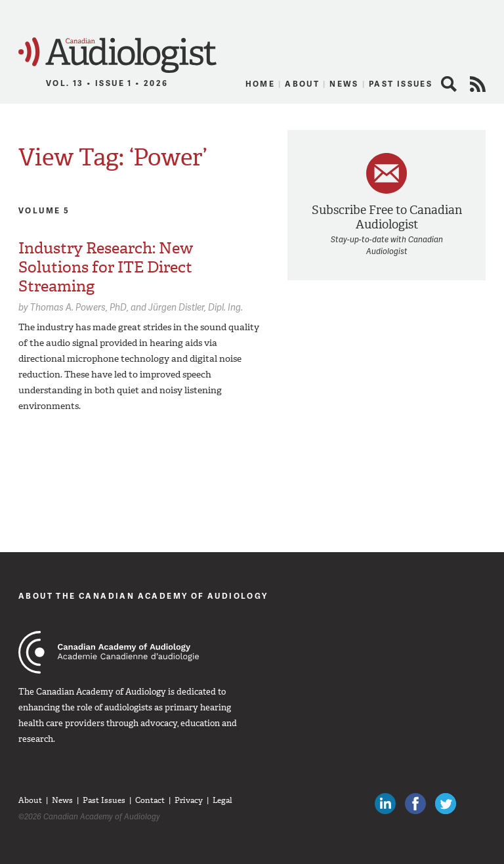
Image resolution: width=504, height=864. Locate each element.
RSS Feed (478, 84)
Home (261, 84)
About (302, 84)
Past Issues (401, 84)
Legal (222, 800)
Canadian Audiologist (117, 55)
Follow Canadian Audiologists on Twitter (446, 804)
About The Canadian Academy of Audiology (143, 596)
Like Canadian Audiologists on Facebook (415, 804)
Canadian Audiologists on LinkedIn (385, 804)
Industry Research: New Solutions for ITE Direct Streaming (106, 267)
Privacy (189, 800)
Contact (150, 800)
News (344, 84)
